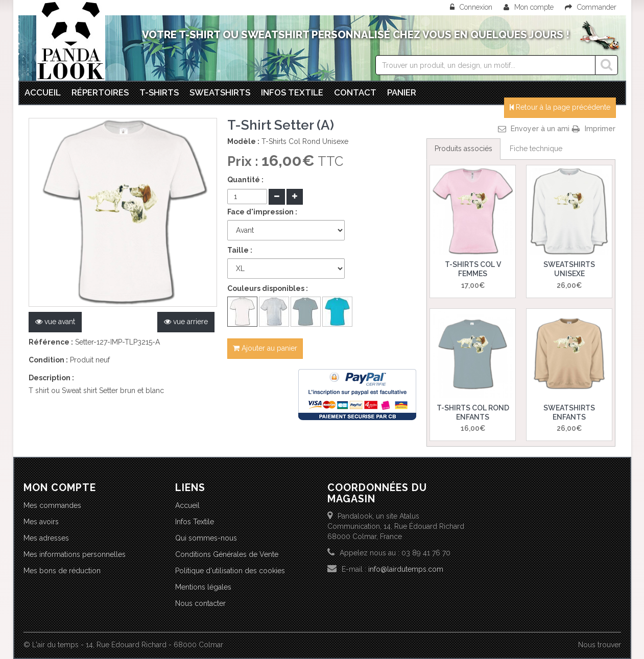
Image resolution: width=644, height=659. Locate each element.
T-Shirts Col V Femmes (473, 269)
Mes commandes (52, 505)
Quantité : (245, 180)
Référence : (51, 342)
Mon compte (529, 7)
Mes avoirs (41, 522)
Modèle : (243, 141)
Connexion (472, 7)
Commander (591, 7)
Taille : (240, 250)
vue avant (55, 322)
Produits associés (463, 149)
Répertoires (100, 92)
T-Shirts (159, 92)
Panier (402, 92)
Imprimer (600, 129)
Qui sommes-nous (206, 538)
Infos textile (292, 92)
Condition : (48, 360)
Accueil (43, 92)
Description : (51, 378)
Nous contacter (200, 603)
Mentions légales (203, 587)
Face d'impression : (262, 212)
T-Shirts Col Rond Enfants (473, 412)
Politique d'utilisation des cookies (230, 571)
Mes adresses (46, 538)
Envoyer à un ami (540, 129)
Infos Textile (195, 522)
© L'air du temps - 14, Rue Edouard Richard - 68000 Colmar (123, 645)
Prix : (244, 161)
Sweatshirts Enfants (569, 412)
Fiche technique (536, 149)
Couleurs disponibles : (268, 288)
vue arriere (186, 322)
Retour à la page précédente (560, 107)
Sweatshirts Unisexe (569, 269)
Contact (355, 92)
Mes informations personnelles (75, 554)
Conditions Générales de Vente (227, 554)
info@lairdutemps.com (406, 569)
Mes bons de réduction (62, 571)
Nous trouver (600, 645)
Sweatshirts (220, 92)
